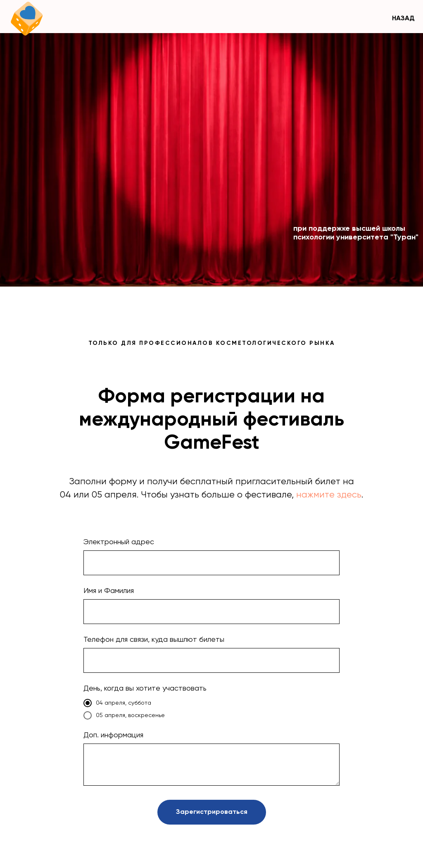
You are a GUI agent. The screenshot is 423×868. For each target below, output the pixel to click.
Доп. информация (113, 735)
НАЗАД (403, 19)
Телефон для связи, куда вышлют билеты (154, 640)
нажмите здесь (329, 495)
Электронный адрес (119, 542)
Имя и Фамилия (109, 591)
